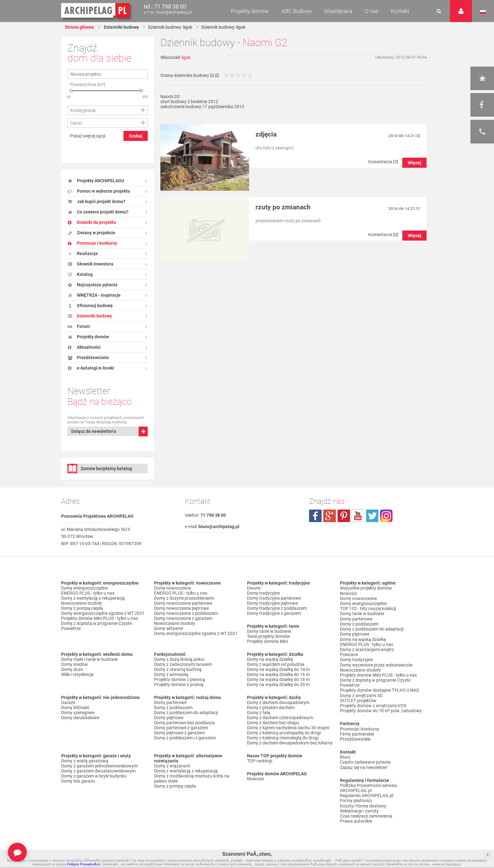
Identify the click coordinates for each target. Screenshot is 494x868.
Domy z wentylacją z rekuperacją (93, 598)
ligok (186, 57)
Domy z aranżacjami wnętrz (367, 649)
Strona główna (79, 27)
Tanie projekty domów (268, 636)
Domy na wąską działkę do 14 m (278, 669)
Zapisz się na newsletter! (364, 765)
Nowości (256, 779)
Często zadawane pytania (365, 760)
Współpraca (338, 11)
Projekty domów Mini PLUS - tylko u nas (100, 618)
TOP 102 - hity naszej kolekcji (368, 608)
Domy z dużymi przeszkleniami (184, 598)
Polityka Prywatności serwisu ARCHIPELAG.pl (369, 786)
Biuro (345, 755)
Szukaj (136, 136)
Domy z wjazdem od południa (276, 664)
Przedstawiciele (355, 737)
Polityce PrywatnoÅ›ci (83, 864)
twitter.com (372, 516)
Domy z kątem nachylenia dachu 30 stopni (288, 728)
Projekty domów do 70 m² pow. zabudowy (381, 709)
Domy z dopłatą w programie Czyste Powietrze (96, 626)
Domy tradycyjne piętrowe (272, 603)
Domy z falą (258, 713)
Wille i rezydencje (77, 674)
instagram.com (386, 516)
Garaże (68, 702)
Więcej (414, 163)
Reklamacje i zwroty (359, 808)
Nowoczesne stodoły (82, 603)
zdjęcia (266, 134)
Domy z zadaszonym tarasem (183, 664)
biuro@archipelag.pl (174, 12)
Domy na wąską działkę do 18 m (278, 679)
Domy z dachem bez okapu (273, 723)
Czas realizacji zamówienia (366, 813)
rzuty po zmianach (283, 207)
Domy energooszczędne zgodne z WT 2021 (103, 613)
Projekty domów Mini (267, 641)
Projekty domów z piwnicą (180, 679)
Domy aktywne (169, 628)
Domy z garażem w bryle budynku (94, 776)
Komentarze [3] (383, 162)
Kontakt (400, 11)
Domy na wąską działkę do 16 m (278, 674)
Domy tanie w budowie (269, 631)
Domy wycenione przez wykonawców (376, 664)
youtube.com (358, 516)
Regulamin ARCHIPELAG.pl (367, 793)
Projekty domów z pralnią (179, 684)
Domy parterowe (170, 702)
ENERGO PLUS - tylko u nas (88, 593)
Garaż (76, 123)
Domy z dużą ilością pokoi (179, 659)
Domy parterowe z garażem (181, 728)
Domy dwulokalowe (80, 718)
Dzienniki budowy (121, 27)
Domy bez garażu (78, 781)
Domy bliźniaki (75, 708)
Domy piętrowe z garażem (179, 733)
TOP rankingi (260, 761)
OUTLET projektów (358, 699)
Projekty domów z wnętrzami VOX (373, 704)
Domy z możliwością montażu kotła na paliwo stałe (192, 778)
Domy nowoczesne (172, 588)
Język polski (483, 12)
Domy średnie (74, 664)
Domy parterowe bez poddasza (184, 723)
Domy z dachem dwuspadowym (278, 702)
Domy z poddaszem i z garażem (185, 738)
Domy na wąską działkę (270, 659)
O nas (372, 11)
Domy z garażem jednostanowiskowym (99, 766)
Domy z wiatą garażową (85, 761)
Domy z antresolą (171, 674)
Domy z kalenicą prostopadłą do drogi (284, 733)
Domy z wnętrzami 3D (361, 694)
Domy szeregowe (78, 713)
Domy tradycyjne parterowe (274, 598)
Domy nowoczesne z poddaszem (186, 613)
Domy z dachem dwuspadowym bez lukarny (290, 743)
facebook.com (315, 516)
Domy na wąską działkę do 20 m (278, 684)
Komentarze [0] (383, 235)
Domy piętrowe (169, 718)
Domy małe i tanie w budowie (89, 659)
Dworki (254, 588)
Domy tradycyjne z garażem (274, 613)
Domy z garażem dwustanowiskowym (98, 771)
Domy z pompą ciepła (82, 608)
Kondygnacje (83, 110)
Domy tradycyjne (263, 593)
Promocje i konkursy (360, 727)
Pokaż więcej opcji (88, 136)
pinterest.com (344, 516)
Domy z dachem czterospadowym (280, 718)
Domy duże (72, 669)
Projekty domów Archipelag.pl (96, 11)
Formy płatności (356, 798)
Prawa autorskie (356, 818)
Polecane (349, 654)
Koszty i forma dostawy (363, 803)
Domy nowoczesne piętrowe (181, 608)
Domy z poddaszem (173, 708)
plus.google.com (330, 516)
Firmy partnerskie (357, 732)
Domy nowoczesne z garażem (183, 618)
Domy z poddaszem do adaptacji (186, 713)
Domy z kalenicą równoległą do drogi (283, 738)
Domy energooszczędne (84, 588)
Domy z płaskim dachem (271, 708)
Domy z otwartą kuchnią (178, 669)
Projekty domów (250, 11)
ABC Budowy (297, 11)
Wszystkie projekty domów (366, 588)
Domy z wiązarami (172, 766)
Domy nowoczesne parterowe (183, 603)
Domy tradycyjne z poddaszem (277, 608)
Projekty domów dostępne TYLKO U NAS (379, 689)
